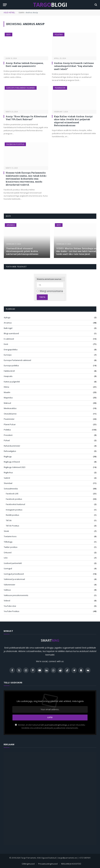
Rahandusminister (12, 446)
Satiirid (7, 478)
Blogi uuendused (11, 333)
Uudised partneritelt (13, 563)
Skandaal (8, 483)
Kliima (6, 387)
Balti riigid (8, 328)
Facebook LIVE (12, 494)
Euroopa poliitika (11, 365)
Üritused (8, 552)
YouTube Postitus (12, 611)
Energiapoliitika (11, 350)
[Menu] (5, 5)
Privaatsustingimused (48, 864)
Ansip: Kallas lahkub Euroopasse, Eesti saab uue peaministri (25, 64)
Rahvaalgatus (10, 451)
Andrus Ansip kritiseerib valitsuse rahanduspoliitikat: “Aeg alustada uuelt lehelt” (74, 66)
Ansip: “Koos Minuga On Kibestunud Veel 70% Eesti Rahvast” (26, 118)
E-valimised (9, 339)
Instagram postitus (14, 510)
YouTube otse (10, 606)
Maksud (7, 403)
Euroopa (8, 355)
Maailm (7, 392)
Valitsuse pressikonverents (16, 595)
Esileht (21, 13)
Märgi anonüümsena (51, 291)
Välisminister (10, 585)
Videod (7, 601)
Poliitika (59, 35)
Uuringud (8, 568)
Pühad (7, 440)
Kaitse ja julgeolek (12, 382)
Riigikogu (8, 456)
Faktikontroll (9, 371)
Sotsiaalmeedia (11, 489)
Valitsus (7, 590)
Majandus (8, 398)
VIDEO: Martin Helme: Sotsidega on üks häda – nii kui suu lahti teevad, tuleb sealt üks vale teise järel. (76, 251)
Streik (6, 531)
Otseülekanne (10, 414)
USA (6, 558)
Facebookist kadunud (15, 504)
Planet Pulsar (10, 424)
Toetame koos (10, 536)
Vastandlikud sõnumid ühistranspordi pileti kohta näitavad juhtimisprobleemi (22, 251)
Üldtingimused (28, 864)
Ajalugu (7, 317)
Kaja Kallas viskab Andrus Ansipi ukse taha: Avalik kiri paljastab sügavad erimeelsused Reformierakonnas (73, 121)
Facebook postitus (15, 144)
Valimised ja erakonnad (14, 579)
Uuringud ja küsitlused (14, 574)
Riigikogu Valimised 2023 (15, 467)
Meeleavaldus (10, 408)
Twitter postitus (11, 547)
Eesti (8, 35)
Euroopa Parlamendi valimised (21, 88)
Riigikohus (8, 472)
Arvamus (11, 225)
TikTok (9, 520)
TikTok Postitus (13, 526)
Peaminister (60, 88)
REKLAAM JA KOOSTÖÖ (71, 864)
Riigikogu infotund (12, 462)
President (8, 435)
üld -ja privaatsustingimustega (54, 725)
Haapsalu (8, 376)
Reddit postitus (13, 515)
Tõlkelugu (8, 542)
